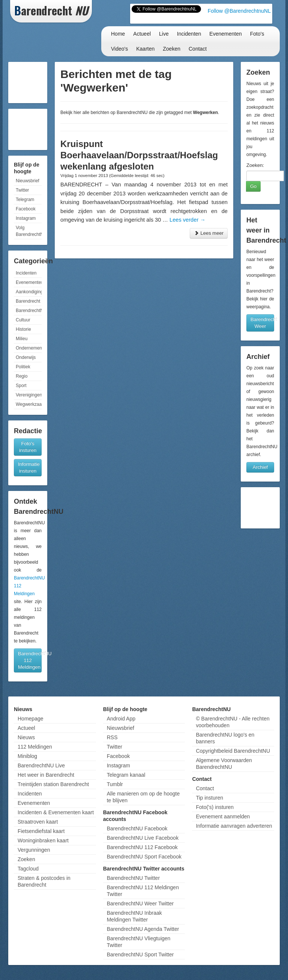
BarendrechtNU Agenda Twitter (143, 929)
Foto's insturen (28, 447)
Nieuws (26, 737)
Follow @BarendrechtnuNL (239, 11)
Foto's (257, 34)
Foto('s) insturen (215, 807)
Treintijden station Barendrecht (53, 784)
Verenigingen (29, 395)
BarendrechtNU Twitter (133, 878)
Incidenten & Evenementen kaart (56, 812)
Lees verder (187, 220)
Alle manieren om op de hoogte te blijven (143, 797)
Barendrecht (28, 301)
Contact (198, 49)
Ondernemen (29, 348)
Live (164, 34)
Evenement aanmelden (223, 816)
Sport (21, 386)
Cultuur (23, 320)
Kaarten (145, 49)
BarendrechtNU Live (41, 765)
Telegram (25, 200)
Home (118, 34)
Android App (121, 719)
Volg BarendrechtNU (29, 231)
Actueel (142, 34)
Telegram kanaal (126, 775)
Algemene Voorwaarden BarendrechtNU (224, 764)
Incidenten (189, 34)
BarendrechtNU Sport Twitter (140, 954)
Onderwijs (26, 357)
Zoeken (172, 49)
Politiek (23, 367)
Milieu (22, 339)
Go (253, 186)
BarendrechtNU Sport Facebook (144, 857)
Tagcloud (28, 869)
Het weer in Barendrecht (46, 775)
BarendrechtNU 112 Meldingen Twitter (143, 891)
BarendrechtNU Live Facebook (143, 838)
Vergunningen (34, 850)
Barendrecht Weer (262, 323)
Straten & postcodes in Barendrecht (44, 881)
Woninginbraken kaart (43, 840)
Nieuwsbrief (28, 181)
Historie (23, 329)
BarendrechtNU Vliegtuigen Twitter (139, 942)
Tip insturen (209, 798)
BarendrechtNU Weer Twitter (140, 903)
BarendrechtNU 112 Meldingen (30, 660)
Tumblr (115, 784)
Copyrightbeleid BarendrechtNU (233, 751)
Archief (260, 467)
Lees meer (209, 233)
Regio (22, 376)
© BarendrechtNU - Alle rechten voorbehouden (232, 722)
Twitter (22, 190)
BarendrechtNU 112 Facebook (142, 847)
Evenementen (225, 34)
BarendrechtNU (29, 311)
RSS (112, 737)
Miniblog (27, 756)
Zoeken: (255, 165)
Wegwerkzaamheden (29, 404)
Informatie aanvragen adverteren (234, 826)
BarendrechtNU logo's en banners (225, 738)
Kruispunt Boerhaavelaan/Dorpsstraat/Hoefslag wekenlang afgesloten (139, 155)
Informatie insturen (29, 467)
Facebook (26, 209)
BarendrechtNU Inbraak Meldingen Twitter (134, 916)
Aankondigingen (29, 292)
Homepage (31, 719)
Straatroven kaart (38, 822)
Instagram (26, 218)
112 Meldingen (35, 747)
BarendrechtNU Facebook (137, 828)
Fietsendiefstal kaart (41, 831)
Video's (119, 49)
